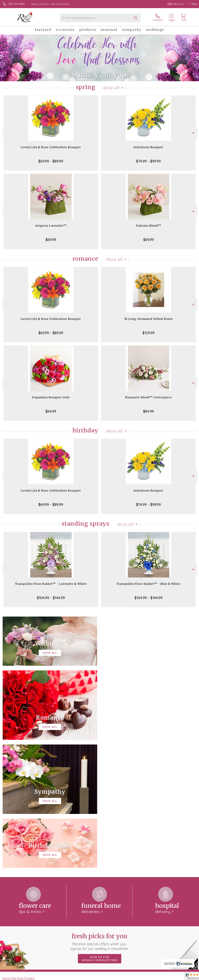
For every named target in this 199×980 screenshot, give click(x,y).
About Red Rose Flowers (18, 850)
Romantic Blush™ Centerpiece (148, 397)
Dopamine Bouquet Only (51, 397)
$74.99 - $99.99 (148, 161)
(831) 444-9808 (16, 4)
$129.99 (148, 333)
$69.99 (51, 240)
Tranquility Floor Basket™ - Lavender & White (51, 584)
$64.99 (51, 411)
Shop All (111, 88)
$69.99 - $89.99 (51, 161)
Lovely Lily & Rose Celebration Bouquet (51, 147)
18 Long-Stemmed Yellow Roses (148, 319)
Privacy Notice (145, 977)
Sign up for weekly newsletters (100, 831)
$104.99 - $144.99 (51, 598)
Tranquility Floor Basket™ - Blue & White (148, 584)
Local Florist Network (167, 977)
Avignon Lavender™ (51, 226)
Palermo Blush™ (148, 226)
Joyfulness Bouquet (148, 147)
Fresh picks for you (100, 814)
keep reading (105, 857)
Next (194, 133)
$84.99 (148, 411)
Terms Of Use (126, 977)
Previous (5, 133)
